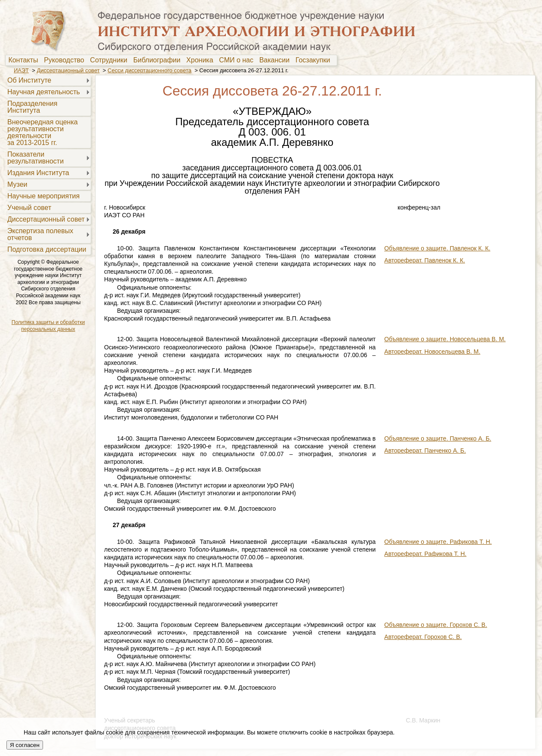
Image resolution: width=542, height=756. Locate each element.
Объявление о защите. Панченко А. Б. (438, 438)
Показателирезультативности (35, 158)
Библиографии (159, 60)
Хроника (202, 60)
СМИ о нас (238, 60)
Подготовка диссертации (47, 249)
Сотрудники (111, 60)
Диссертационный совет (68, 70)
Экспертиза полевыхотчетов (40, 234)
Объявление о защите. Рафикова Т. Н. (438, 542)
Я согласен (25, 745)
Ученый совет (29, 208)
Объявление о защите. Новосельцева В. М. (445, 339)
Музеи (17, 184)
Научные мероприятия (43, 196)
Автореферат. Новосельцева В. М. (432, 352)
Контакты (25, 60)
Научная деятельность (44, 92)
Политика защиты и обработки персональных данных (48, 326)
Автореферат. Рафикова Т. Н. (425, 554)
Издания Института (38, 173)
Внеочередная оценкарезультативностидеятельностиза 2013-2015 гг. (43, 132)
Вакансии (276, 60)
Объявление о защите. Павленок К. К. (437, 248)
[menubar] (171, 60)
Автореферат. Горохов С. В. (423, 637)
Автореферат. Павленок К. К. (425, 260)
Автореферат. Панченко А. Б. (425, 451)
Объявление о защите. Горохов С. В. (436, 625)
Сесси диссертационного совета (149, 70)
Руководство (66, 60)
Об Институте (29, 80)
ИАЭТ (21, 70)
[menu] (48, 164)
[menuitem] (25, 60)
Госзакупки (315, 60)
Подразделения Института (32, 107)
